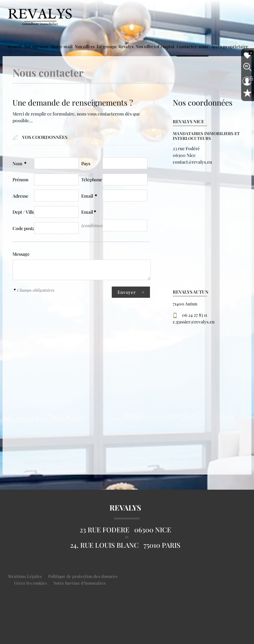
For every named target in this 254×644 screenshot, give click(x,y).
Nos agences (36, 46)
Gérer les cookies (31, 583)
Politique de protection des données (83, 576)
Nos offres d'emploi (155, 46)
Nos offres (85, 46)
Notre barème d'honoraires (80, 583)
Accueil (14, 46)
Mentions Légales (25, 576)
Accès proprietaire (230, 46)
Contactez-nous (193, 46)
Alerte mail (62, 46)
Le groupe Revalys (115, 46)
